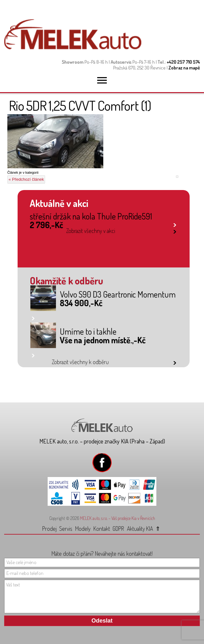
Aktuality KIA (140, 529)
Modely (83, 529)
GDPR (118, 529)
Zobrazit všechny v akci (91, 231)
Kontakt (102, 529)
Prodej (49, 529)
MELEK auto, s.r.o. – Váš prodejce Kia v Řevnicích (118, 518)
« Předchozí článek (26, 179)
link (175, 224)
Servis (66, 529)
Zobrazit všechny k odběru (80, 362)
